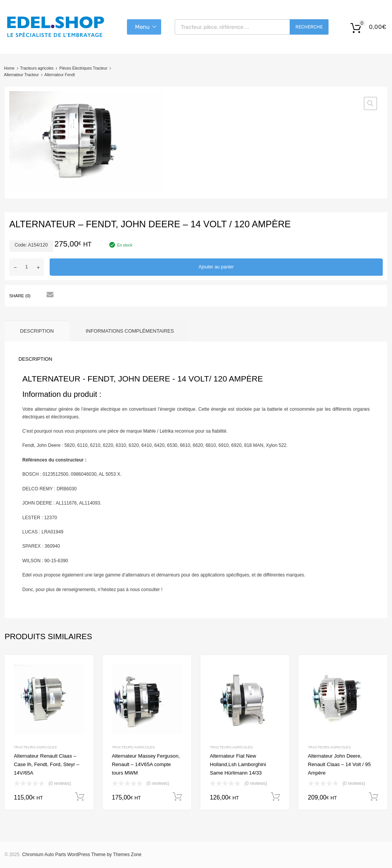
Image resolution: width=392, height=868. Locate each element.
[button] (370, 103)
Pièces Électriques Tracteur (83, 68)
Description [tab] (37, 331)
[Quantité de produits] (27, 267)
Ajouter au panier (216, 267)
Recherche (309, 27)
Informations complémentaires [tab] (130, 331)
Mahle (149, 431)
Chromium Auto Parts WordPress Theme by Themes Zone (82, 855)
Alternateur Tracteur (21, 75)
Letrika (167, 431)
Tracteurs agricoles (37, 68)
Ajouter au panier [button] (80, 797)
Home (9, 68)
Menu (142, 27)
